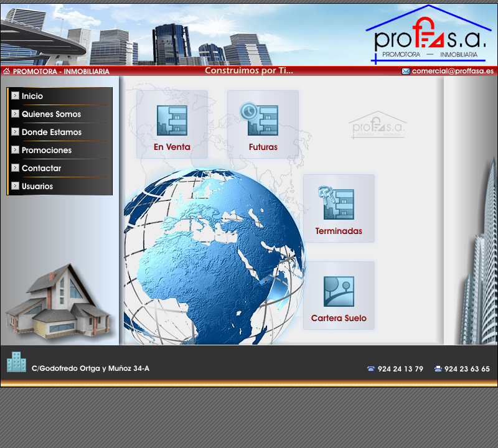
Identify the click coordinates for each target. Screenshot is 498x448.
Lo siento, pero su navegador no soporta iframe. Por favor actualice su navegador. (289, 211)
